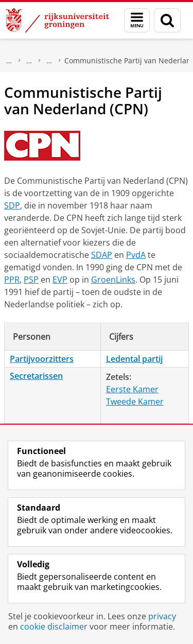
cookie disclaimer (54, 626)
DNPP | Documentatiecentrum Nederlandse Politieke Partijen (29, 61)
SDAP (102, 255)
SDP (12, 205)
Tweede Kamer (135, 402)
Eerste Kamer (132, 389)
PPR (12, 280)
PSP (31, 280)
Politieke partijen (49, 61)
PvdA (136, 255)
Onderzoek (9, 61)
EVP (60, 280)
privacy (162, 616)
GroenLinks (113, 280)
